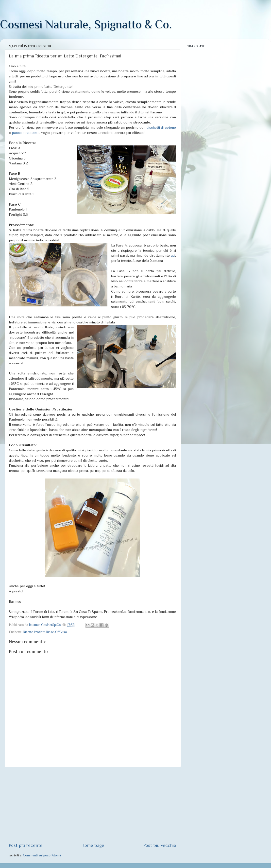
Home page (93, 845)
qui (173, 255)
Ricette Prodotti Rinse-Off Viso (45, 632)
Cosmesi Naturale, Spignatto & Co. (86, 24)
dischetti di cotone (161, 127)
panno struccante (26, 133)
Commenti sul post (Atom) (42, 855)
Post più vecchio (160, 845)
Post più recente (25, 845)
